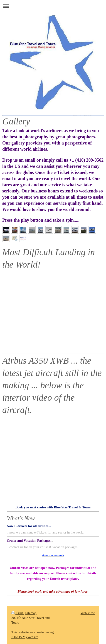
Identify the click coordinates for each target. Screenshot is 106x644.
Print (18, 613)
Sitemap (31, 613)
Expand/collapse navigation (53, 6)
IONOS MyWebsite (25, 637)
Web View (88, 613)
